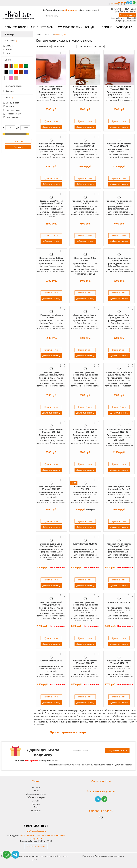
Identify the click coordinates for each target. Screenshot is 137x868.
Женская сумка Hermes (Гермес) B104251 (85, 431)
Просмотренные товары (69, 732)
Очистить (18, 141)
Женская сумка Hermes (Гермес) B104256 (51, 431)
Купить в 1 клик (51, 121)
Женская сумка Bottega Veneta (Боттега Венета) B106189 (51, 260)
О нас (36, 791)
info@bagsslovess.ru (125, 21)
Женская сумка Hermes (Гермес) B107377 (51, 88)
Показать (18, 147)
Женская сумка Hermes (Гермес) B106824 (119, 145)
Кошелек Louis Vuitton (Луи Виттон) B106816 (51, 202)
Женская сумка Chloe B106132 (85, 259)
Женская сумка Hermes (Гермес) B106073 (119, 259)
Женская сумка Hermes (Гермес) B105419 (85, 316)
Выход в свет (12, 103)
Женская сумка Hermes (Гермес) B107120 (85, 88)
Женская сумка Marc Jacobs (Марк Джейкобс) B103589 (85, 605)
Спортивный (12, 117)
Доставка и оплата (36, 794)
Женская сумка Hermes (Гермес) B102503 (51, 488)
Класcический (13, 110)
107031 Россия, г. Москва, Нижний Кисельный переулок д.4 (42, 837)
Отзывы (36, 801)
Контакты (36, 811)
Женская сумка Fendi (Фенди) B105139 (119, 316)
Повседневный (14, 114)
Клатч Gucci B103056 (119, 602)
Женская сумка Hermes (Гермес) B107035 (119, 88)
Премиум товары (16, 27)
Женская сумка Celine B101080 (85, 488)
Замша (9, 46)
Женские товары (43, 27)
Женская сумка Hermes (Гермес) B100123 (119, 662)
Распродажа (124, 27)
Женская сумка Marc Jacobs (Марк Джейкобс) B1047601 (85, 375)
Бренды (91, 27)
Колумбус (96, 10)
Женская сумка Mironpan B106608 (85, 202)
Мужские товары (70, 27)
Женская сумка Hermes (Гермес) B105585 (119, 545)
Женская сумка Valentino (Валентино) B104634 (119, 373)
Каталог (36, 787)
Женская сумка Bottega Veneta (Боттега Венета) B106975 (51, 146)
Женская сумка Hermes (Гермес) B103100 (119, 431)
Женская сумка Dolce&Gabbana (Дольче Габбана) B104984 (51, 375)
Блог (36, 807)
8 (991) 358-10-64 (123, 9)
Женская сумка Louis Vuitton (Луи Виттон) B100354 (119, 489)
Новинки (106, 27)
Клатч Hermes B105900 (85, 544)
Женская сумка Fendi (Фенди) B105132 (51, 603)
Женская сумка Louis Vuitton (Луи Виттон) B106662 (51, 546)
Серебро (10, 91)
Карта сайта (88, 856)
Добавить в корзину (51, 127)
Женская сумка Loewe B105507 (51, 316)
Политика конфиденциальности (110, 856)
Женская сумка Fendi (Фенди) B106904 (85, 145)
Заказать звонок (127, 15)
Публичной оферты (123, 765)
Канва (9, 49)
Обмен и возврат (36, 797)
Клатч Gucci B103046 (51, 661)
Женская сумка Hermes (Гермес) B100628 (85, 662)
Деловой (10, 106)
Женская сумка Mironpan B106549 (119, 202)
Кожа (8, 53)
